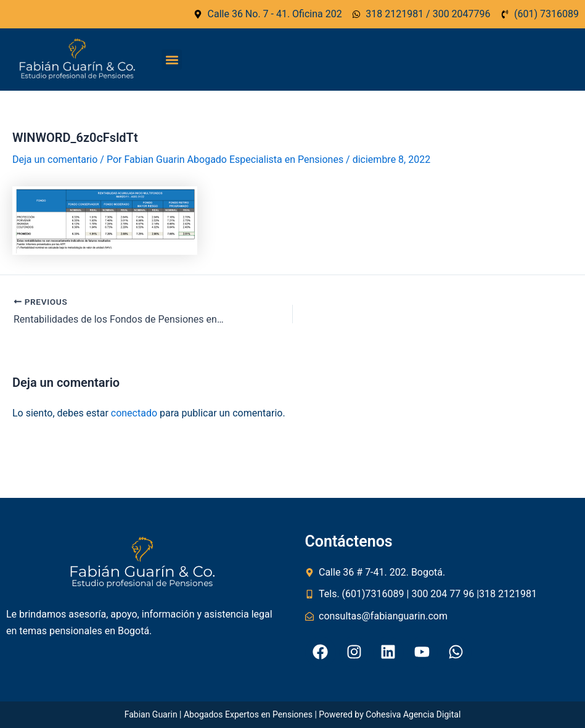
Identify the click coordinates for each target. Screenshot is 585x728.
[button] (172, 60)
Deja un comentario (55, 159)
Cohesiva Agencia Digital (413, 714)
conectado (134, 413)
